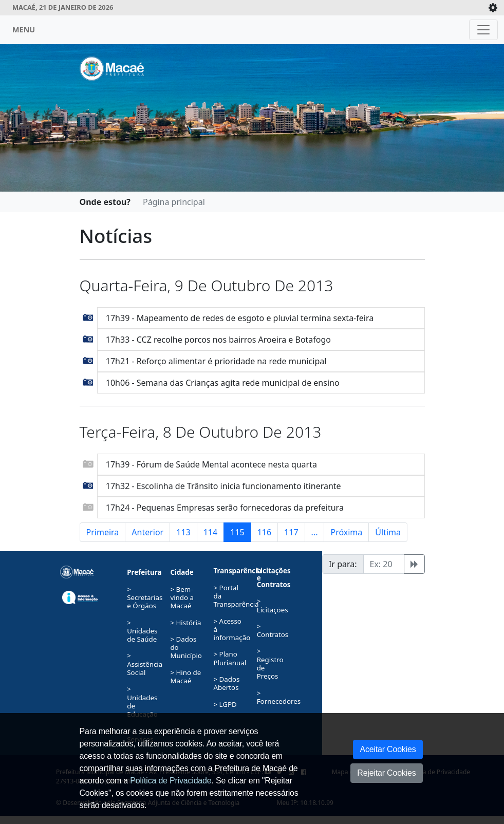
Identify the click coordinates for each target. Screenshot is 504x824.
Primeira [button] (103, 532)
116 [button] (264, 532)
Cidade (182, 572)
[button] (88, 316)
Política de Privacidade (171, 781)
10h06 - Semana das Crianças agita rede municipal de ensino (223, 383)
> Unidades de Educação (142, 701)
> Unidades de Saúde (142, 631)
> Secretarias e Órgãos (145, 598)
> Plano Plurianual (230, 658)
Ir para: (343, 564)
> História (185, 623)
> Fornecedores (279, 697)
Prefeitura (144, 572)
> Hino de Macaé (185, 677)
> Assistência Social (145, 664)
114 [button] (210, 532)
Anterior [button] (147, 532)
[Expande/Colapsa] (493, 8)
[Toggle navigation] (483, 30)
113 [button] (183, 532)
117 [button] (291, 532)
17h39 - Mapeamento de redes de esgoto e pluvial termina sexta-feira (240, 318)
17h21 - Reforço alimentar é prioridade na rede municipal (216, 361)
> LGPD (225, 704)
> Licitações (273, 605)
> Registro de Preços (270, 663)
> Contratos (273, 630)
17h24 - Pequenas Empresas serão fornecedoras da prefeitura (225, 508)
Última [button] (388, 532)
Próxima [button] (346, 532)
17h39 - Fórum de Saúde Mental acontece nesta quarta (211, 464)
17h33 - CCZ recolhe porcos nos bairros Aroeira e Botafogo (218, 340)
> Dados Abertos (227, 683)
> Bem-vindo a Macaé (182, 598)
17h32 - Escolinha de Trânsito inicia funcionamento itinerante (223, 486)
